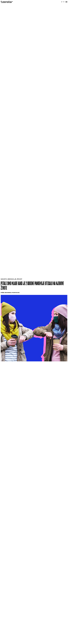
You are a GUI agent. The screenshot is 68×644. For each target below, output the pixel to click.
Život (20, 279)
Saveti (4, 279)
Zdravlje (12, 279)
